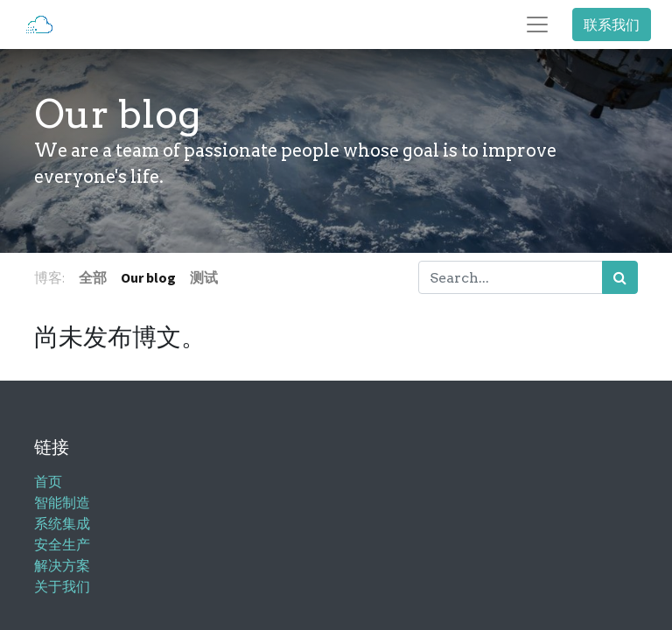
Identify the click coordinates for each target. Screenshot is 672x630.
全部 (93, 277)
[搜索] (620, 277)
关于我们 (62, 587)
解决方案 (62, 566)
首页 (48, 482)
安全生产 (62, 545)
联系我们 (612, 24)
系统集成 (62, 524)
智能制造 (62, 503)
